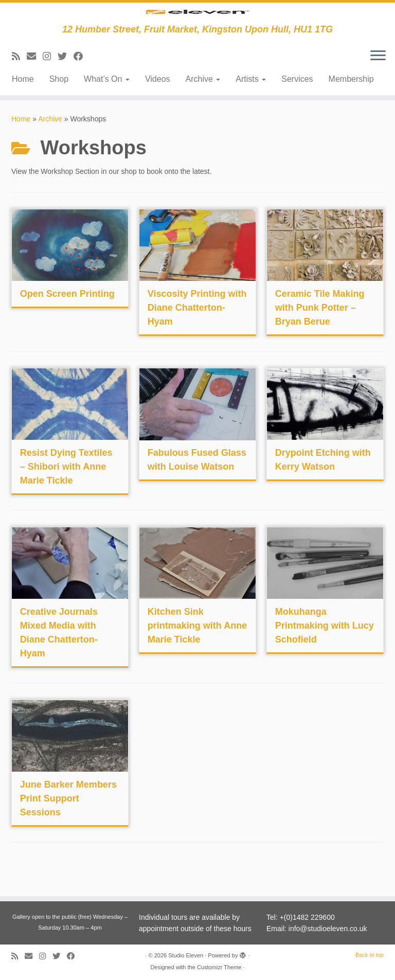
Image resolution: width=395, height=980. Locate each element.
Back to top (370, 955)
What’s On (107, 106)
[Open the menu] (378, 83)
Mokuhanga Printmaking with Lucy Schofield (325, 653)
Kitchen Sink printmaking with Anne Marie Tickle (197, 653)
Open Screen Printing (67, 321)
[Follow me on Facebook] (82, 84)
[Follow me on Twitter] (66, 84)
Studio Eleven (186, 955)
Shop (59, 106)
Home (23, 106)
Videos (158, 106)
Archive (203, 106)
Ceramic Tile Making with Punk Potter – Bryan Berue (320, 335)
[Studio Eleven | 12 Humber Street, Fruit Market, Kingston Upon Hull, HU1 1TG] (197, 27)
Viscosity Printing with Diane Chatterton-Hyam (197, 335)
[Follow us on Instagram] (50, 84)
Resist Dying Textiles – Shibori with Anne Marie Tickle (66, 494)
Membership (351, 106)
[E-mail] (35, 84)
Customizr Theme (219, 967)
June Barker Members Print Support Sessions (68, 826)
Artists (251, 106)
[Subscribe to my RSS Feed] (19, 84)
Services (297, 106)
